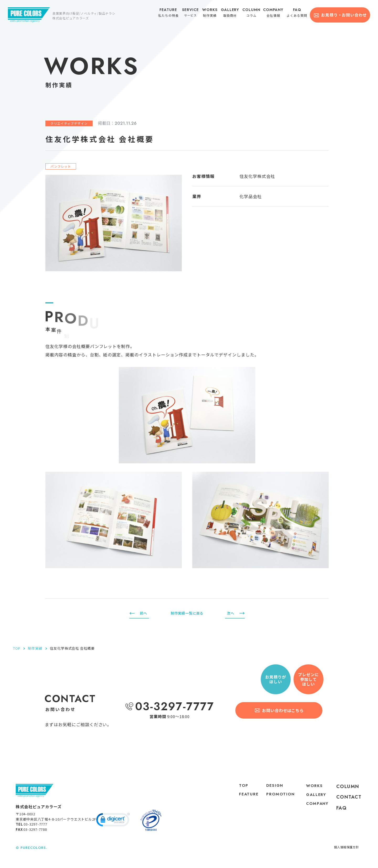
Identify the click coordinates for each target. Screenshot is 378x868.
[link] (113, 824)
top (237, 786)
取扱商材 (232, 13)
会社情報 (275, 13)
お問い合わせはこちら (283, 710)
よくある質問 (298, 13)
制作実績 (211, 13)
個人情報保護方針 (344, 851)
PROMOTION (276, 802)
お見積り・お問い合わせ (344, 15)
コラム (253, 13)
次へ (230, 613)
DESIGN (272, 786)
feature (243, 797)
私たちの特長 (171, 13)
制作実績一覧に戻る (187, 613)
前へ (144, 613)
